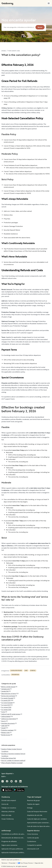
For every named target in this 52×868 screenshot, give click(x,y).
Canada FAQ (5, 691)
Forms (3, 712)
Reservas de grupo (33, 800)
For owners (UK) (6, 707)
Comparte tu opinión (34, 845)
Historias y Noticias (8, 811)
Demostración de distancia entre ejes (14, 838)
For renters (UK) (6, 710)
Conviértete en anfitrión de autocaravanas (16, 834)
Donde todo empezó (9, 800)
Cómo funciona (32, 834)
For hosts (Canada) (7, 703)
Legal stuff (4, 726)
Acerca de (5, 804)
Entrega (30, 808)
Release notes (5, 732)
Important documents (8, 723)
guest (26, 671)
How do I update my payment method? (13, 760)
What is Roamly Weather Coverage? (12, 763)
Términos (4, 863)
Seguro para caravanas (9, 845)
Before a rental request (8, 687)
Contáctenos (32, 841)
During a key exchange (8, 696)
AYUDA (4, 51)
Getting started (6, 716)
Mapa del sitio (39, 863)
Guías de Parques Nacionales (37, 811)
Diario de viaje (6, 815)
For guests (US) (15, 675)
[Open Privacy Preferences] (25, 863)
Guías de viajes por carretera (37, 819)
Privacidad (12, 863)
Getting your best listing (8, 719)
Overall (3, 728)
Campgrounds (5, 689)
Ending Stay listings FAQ (8, 758)
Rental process (6, 735)
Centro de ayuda (33, 838)
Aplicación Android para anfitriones (14, 852)
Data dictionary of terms (9, 693)
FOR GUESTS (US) (14, 51)
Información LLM (33, 849)
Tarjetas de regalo (33, 804)
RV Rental (33, 671)
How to (3, 721)
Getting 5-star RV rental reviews (11, 714)
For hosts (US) (6, 705)
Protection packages (7, 730)
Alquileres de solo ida (35, 815)
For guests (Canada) (7, 698)
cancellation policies (16, 671)
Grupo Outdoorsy (8, 819)
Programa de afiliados (9, 841)
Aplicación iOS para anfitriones (12, 849)
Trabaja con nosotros (9, 808)
